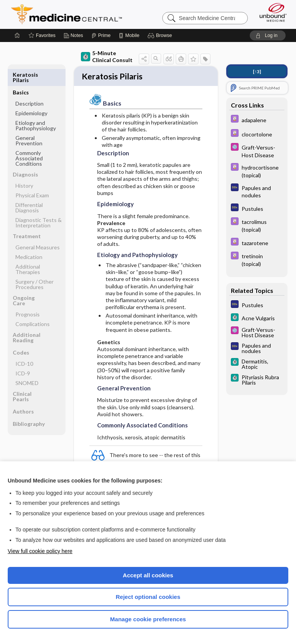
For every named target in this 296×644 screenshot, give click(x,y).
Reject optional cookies (148, 597)
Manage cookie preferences (148, 619)
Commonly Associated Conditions (29, 140)
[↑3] (257, 71)
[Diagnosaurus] (257, 191)
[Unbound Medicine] (271, 12)
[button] (161, 35)
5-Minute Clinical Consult (107, 56)
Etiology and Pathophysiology (36, 108)
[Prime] (101, 35)
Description (29, 86)
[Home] (17, 35)
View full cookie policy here (40, 551)
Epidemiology (31, 95)
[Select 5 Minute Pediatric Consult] (257, 151)
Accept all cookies (148, 575)
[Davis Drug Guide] (257, 120)
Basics (21, 75)
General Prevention (29, 123)
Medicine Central (71, 14)
